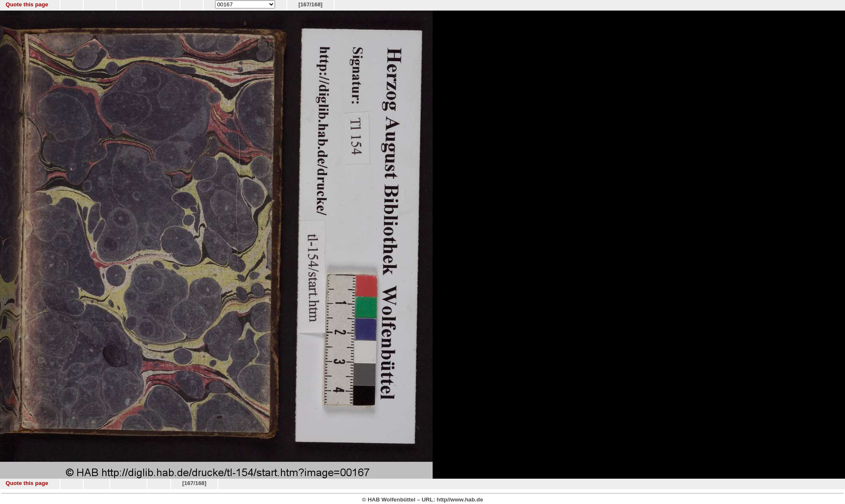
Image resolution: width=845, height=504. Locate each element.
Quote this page (27, 4)
